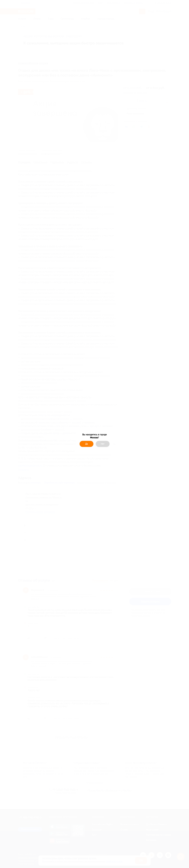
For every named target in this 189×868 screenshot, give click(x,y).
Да (86, 444)
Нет (103, 444)
